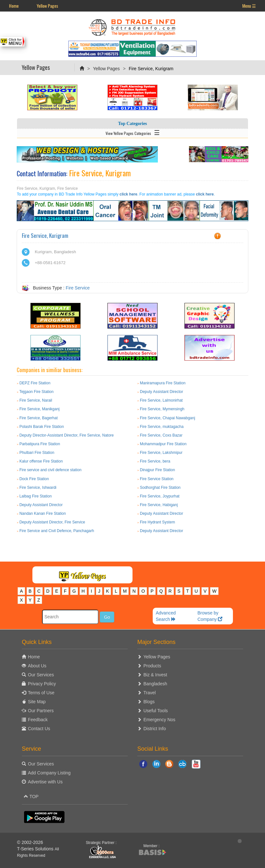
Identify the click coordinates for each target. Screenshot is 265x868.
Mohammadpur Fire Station (163, 444)
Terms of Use (41, 693)
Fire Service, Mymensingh (162, 409)
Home (14, 6)
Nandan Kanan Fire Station (43, 513)
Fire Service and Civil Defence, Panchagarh (57, 531)
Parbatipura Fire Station (40, 444)
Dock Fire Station (34, 479)
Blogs (149, 702)
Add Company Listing (49, 773)
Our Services (41, 675)
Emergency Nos (159, 720)
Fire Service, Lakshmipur (161, 453)
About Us (37, 666)
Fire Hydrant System (157, 522)
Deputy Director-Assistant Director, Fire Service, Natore (66, 435)
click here (128, 194)
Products (152, 666)
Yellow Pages (47, 6)
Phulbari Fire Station (37, 453)
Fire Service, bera (155, 461)
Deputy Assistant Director (162, 392)
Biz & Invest (155, 675)
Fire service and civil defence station (50, 470)
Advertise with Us (45, 782)
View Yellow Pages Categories (133, 132)
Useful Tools (156, 711)
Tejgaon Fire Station (36, 392)
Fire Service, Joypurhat (160, 496)
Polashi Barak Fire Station (42, 427)
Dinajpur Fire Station (157, 470)
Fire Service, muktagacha (162, 427)
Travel (150, 693)
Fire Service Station (157, 479)
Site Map (37, 702)
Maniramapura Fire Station (163, 383)
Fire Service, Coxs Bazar (161, 435)
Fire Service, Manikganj (39, 409)
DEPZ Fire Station (35, 383)
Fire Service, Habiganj (159, 505)
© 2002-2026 (30, 842)
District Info (155, 729)
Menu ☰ (249, 6)
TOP (31, 797)
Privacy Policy (42, 684)
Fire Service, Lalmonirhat (161, 400)
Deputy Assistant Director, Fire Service (52, 522)
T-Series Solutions (36, 849)
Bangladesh (155, 684)
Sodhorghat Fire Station (160, 488)
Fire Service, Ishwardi (38, 488)
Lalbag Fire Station (35, 496)
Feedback (38, 720)
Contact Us (39, 729)
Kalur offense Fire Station (41, 461)
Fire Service (78, 288)
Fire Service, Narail (36, 400)
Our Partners (41, 711)
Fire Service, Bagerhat (38, 418)
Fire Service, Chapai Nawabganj (167, 418)
